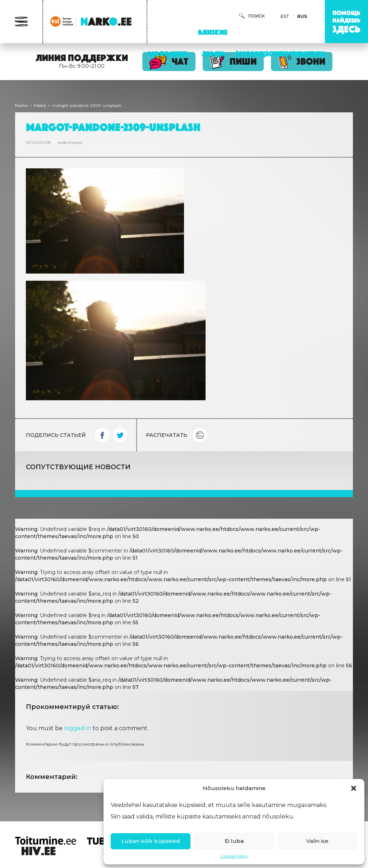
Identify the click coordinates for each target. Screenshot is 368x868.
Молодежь (169, 54)
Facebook (102, 435)
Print (200, 435)
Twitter (120, 435)
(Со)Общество (260, 54)
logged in (78, 728)
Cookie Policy (234, 856)
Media (40, 105)
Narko (21, 105)
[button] (354, 788)
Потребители (302, 54)
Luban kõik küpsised (151, 841)
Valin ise (317, 841)
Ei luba (234, 841)
